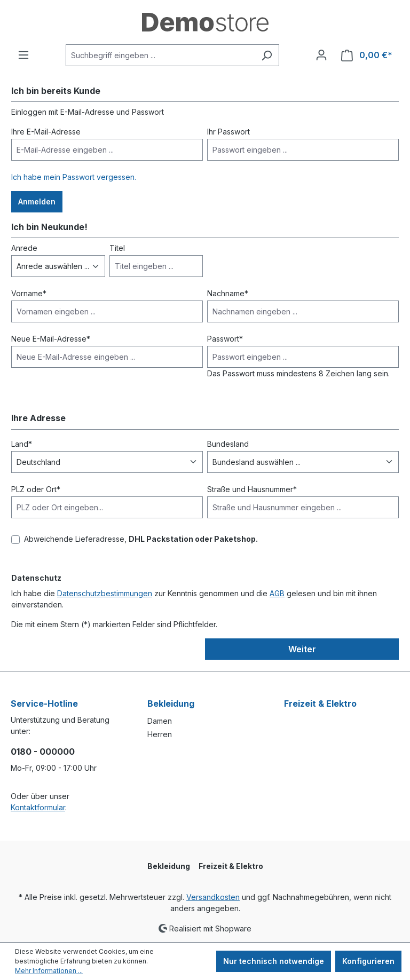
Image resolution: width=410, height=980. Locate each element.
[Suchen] (267, 55)
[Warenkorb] (367, 55)
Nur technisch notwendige (274, 961)
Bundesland (228, 444)
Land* (22, 444)
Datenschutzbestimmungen (105, 593)
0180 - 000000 (43, 752)
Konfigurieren (368, 961)
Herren (160, 734)
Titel (117, 248)
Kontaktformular (38, 807)
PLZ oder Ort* (36, 489)
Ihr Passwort (228, 132)
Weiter (302, 649)
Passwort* (225, 339)
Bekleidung (171, 704)
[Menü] (23, 55)
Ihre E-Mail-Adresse (46, 132)
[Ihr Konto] (321, 55)
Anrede (24, 248)
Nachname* (228, 293)
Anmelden (37, 201)
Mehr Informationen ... (49, 971)
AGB (277, 593)
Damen (160, 721)
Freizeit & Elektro (320, 704)
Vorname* (29, 293)
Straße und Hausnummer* (252, 489)
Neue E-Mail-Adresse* (51, 339)
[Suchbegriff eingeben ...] (160, 55)
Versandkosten (213, 897)
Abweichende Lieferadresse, (141, 539)
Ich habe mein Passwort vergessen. (74, 177)
